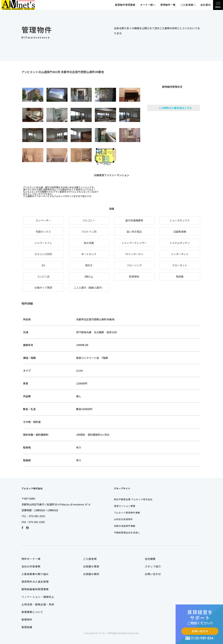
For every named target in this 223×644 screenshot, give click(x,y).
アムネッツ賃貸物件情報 (127, 513)
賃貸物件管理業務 (125, 5)
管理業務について (32, 612)
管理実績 (27, 627)
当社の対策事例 (31, 566)
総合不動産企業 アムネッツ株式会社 (133, 499)
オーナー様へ (148, 5)
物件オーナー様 (31, 559)
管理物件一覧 (168, 5)
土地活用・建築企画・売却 (38, 604)
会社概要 (150, 559)
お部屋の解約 (91, 574)
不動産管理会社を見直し (127, 533)
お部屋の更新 (91, 566)
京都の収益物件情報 (125, 526)
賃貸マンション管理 (125, 506)
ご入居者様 (90, 559)
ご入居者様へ (188, 5)
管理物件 (27, 619)
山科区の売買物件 (124, 519)
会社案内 (206, 5)
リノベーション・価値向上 (38, 597)
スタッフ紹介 (153, 566)
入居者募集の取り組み (35, 574)
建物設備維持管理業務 (35, 589)
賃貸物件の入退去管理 (35, 582)
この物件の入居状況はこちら (175, 108)
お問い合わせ (153, 574)
